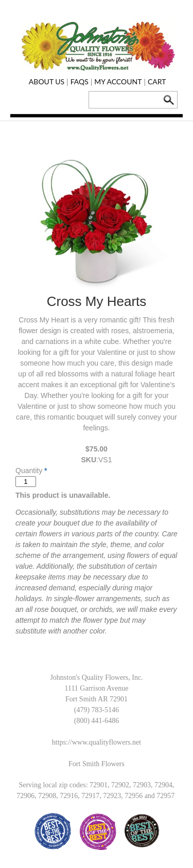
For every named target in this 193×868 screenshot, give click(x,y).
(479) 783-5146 (97, 710)
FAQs (80, 82)
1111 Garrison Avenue (96, 688)
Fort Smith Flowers (97, 764)
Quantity (29, 471)
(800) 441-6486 (97, 721)
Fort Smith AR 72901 (97, 699)
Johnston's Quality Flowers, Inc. (96, 677)
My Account (118, 82)
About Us (47, 82)
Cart (157, 82)
